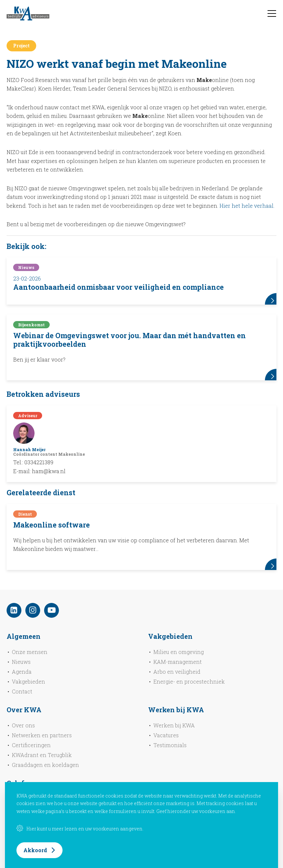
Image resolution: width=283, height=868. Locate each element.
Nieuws (21, 662)
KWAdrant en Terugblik (42, 755)
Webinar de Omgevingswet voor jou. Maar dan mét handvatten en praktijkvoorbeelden (129, 340)
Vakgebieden (28, 681)
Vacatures (166, 735)
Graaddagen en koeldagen (45, 765)
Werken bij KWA (174, 725)
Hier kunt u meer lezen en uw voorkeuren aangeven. (80, 829)
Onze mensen (30, 652)
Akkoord (35, 850)
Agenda (22, 672)
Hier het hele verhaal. (247, 206)
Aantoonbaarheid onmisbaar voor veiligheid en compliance (118, 287)
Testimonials (170, 745)
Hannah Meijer (29, 449)
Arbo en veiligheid (177, 672)
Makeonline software (51, 525)
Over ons (23, 725)
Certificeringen (31, 745)
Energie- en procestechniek (189, 681)
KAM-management (178, 662)
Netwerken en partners (42, 735)
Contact (22, 691)
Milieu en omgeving (179, 652)
